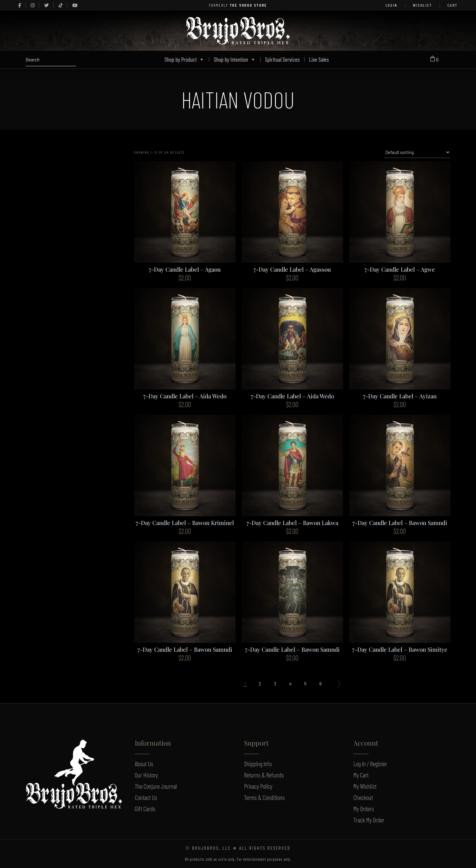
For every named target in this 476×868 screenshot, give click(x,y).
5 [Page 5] (305, 684)
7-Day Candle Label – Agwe (400, 269)
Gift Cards (145, 809)
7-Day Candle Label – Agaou (185, 269)
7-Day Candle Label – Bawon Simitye (400, 649)
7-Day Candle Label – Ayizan (400, 396)
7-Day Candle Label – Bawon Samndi (400, 523)
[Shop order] (417, 152)
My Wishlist (365, 786)
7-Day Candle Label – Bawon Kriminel (185, 523)
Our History (146, 775)
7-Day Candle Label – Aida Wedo (185, 396)
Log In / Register (370, 764)
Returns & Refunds (264, 775)
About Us (144, 764)
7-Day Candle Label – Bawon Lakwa (292, 523)
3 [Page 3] (275, 684)
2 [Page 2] (260, 684)
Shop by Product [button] (184, 59)
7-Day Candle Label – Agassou (292, 269)
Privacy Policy (258, 786)
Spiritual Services (282, 59)
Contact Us (146, 797)
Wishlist (423, 5)
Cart (453, 5)
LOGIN (392, 5)
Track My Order (369, 820)
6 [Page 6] (321, 684)
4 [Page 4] (290, 684)
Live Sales (319, 59)
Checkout (363, 797)
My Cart (361, 775)
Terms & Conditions (264, 797)
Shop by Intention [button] (235, 59)
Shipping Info (258, 764)
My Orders (364, 809)
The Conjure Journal (156, 786)
